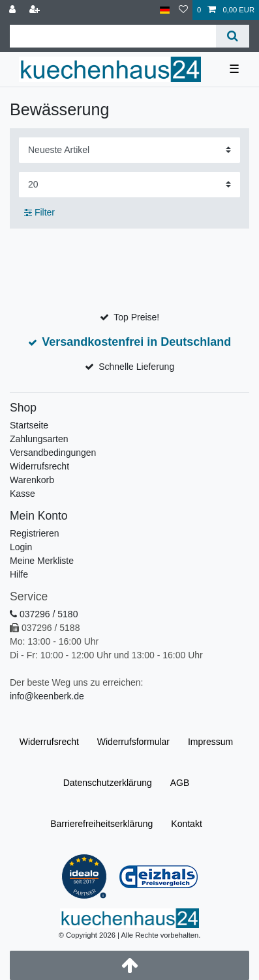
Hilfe (19, 574)
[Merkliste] (183, 10)
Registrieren (34, 533)
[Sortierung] (129, 150)
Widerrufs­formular (133, 742)
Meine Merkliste (42, 561)
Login (21, 547)
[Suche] (233, 36)
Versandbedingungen (53, 453)
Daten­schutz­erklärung (108, 783)
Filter (39, 212)
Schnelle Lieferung (136, 367)
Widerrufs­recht (49, 742)
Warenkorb (32, 480)
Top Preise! (136, 317)
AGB (180, 783)
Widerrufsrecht (39, 466)
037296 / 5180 (44, 614)
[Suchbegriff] (113, 36)
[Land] (165, 10)
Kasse (23, 494)
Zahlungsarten (39, 439)
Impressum (210, 742)
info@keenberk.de (47, 696)
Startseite (29, 425)
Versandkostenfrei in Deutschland (136, 342)
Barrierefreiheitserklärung (101, 824)
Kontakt (186, 824)
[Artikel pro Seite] (129, 185)
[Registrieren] (36, 10)
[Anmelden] (14, 10)
